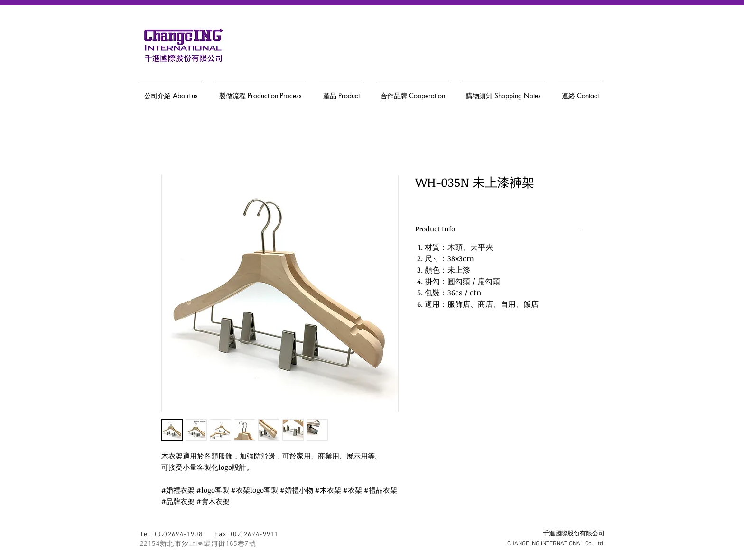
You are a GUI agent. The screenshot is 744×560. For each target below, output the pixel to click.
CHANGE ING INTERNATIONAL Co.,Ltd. (556, 544)
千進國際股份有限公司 (574, 534)
